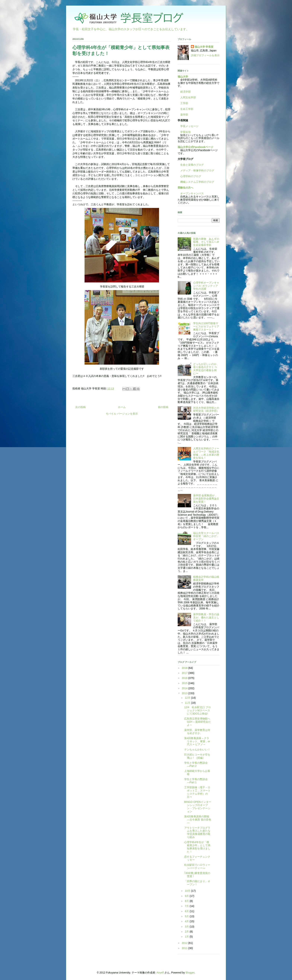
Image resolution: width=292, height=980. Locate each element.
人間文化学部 (188, 97)
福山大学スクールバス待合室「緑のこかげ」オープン (206, 536)
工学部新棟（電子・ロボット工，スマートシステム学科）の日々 (197, 792)
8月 (187, 901)
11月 (188, 703)
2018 (185, 668)
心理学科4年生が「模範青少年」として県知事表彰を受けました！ (197, 847)
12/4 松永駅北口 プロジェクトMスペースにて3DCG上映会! (197, 710)
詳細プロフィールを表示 (205, 55)
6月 (187, 911)
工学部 (184, 103)
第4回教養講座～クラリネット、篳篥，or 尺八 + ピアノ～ (197, 741)
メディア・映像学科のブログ (196, 170)
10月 (188, 891)
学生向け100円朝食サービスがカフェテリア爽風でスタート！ (206, 326)
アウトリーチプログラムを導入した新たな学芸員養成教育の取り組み (197, 832)
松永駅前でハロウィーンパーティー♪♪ (197, 866)
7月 (187, 906)
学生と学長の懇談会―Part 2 (196, 764)
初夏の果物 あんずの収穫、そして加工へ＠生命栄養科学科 (206, 242)
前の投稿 (163, 407)
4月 (187, 921)
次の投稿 (80, 407)
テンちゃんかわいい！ (197, 750)
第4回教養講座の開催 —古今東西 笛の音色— (198, 820)
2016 (185, 678)
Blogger (190, 973)
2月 (187, 932)
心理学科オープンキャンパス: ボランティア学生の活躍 (206, 286)
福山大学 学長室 (204, 47)
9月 (187, 896)
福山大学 (183, 77)
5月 (187, 916)
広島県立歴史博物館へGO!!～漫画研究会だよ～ (197, 722)
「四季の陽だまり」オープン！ (197, 883)
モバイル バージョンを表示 (122, 414)
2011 (185, 948)
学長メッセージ (188, 126)
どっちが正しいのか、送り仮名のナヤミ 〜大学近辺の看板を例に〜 (206, 369)
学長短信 (184, 132)
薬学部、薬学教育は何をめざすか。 (197, 732)
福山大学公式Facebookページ (195, 147)
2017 (185, 673)
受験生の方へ (185, 188)
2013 (185, 693)
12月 (188, 698)
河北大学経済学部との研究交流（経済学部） (206, 409)
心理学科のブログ (189, 176)
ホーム (122, 407)
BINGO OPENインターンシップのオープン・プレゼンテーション (198, 807)
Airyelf (160, 973)
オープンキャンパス (191, 193)
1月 (187, 937)
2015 (185, 683)
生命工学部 (187, 109)
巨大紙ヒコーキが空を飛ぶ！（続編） (197, 756)
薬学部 (184, 115)
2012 (185, 943)
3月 (187, 927)
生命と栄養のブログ (191, 165)
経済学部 (185, 92)
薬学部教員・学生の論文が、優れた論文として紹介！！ (206, 617)
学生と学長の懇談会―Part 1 (196, 781)
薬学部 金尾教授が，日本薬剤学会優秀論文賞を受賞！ (206, 499)
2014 (185, 688)
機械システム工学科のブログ (196, 182)
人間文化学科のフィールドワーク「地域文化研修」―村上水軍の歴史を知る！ (206, 453)
